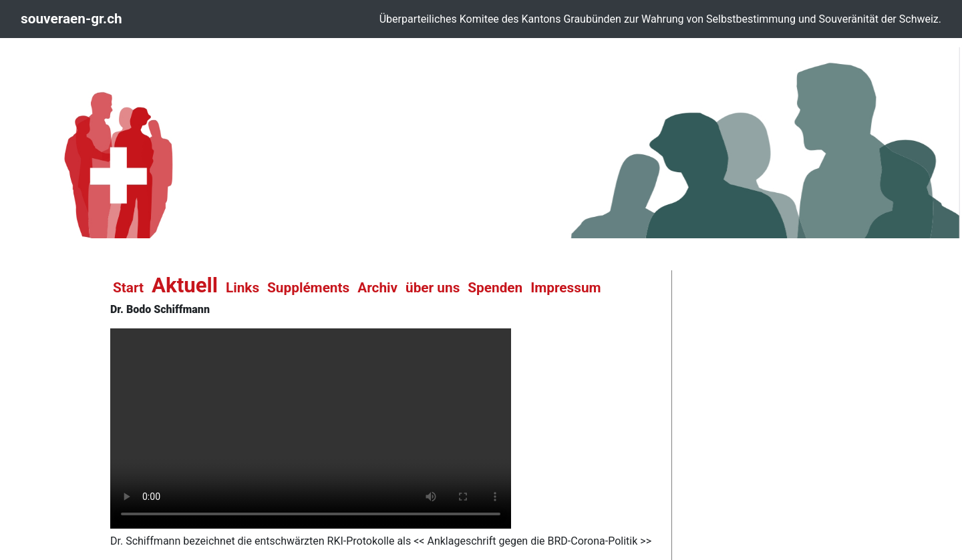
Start (128, 288)
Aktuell (185, 285)
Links (243, 288)
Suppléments (308, 288)
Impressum (566, 288)
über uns (433, 288)
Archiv (377, 288)
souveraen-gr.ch (71, 19)
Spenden (495, 288)
